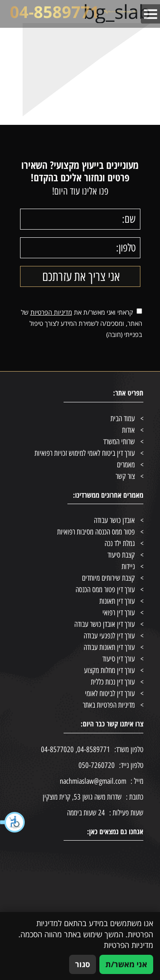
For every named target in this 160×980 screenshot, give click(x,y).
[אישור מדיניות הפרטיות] (139, 311)
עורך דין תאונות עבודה (109, 647)
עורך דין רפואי (119, 613)
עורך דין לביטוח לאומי (110, 694)
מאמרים (126, 465)
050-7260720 (97, 765)
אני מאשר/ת (126, 964)
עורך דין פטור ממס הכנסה (105, 590)
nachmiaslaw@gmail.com (102, 781)
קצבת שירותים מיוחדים (108, 578)
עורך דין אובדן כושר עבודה (105, 624)
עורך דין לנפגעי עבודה (109, 636)
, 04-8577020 (59, 750)
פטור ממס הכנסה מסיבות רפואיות (96, 532)
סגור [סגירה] (83, 964)
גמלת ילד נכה (120, 543)
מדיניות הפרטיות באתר (109, 705)
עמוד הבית (123, 419)
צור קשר (125, 476)
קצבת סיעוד (121, 555)
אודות (128, 430)
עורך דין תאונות (117, 601)
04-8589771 (55, 12)
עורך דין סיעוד (119, 659)
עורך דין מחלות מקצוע (109, 670)
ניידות (128, 567)
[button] (13, 822)
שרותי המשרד (119, 442)
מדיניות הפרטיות (51, 312)
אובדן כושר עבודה (114, 520)
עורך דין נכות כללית (113, 682)
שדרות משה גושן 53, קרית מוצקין (93, 797)
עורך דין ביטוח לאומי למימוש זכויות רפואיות (85, 453)
